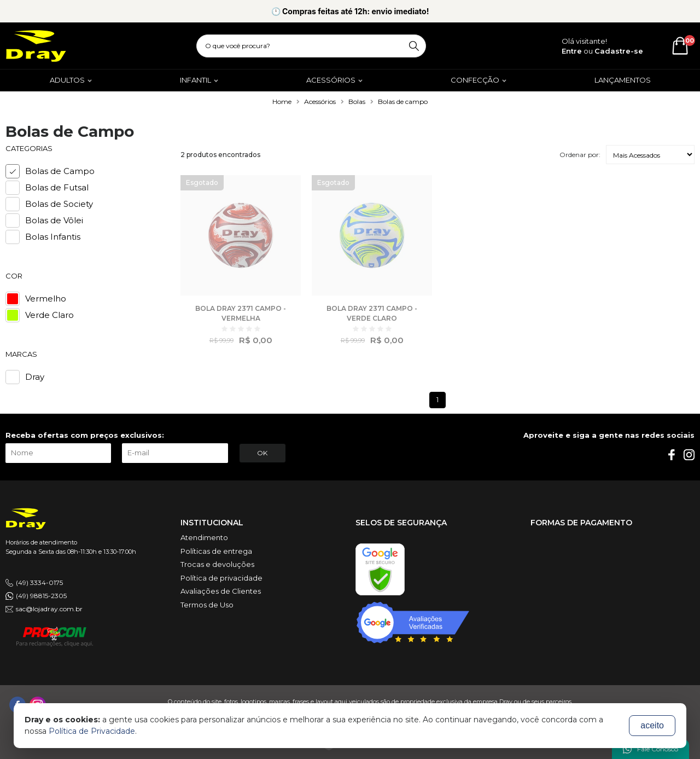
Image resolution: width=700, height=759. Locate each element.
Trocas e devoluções (217, 564)
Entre (572, 51)
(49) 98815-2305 (41, 596)
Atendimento (204, 537)
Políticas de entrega (216, 551)
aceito (652, 725)
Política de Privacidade (92, 731)
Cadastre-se (619, 51)
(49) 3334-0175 (39, 583)
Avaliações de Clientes (221, 591)
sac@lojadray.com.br (49, 609)
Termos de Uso (207, 605)
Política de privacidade (221, 578)
